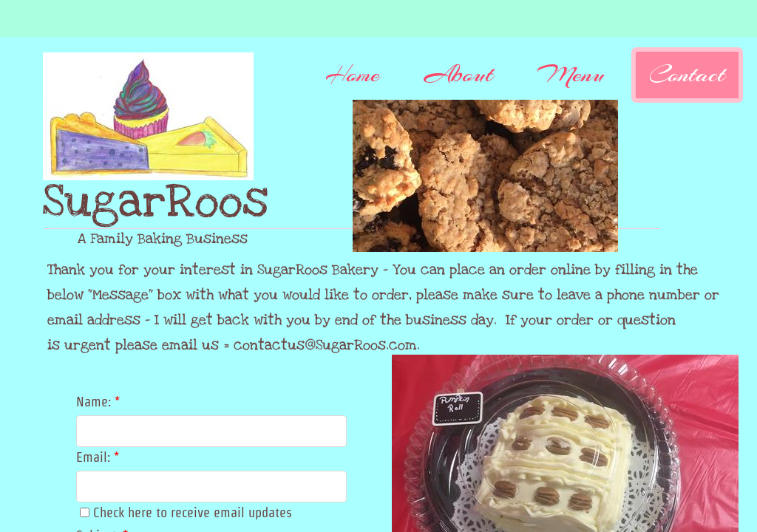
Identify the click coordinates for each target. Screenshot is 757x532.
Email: (98, 457)
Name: (98, 402)
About (459, 74)
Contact (687, 74)
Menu (571, 74)
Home (353, 74)
